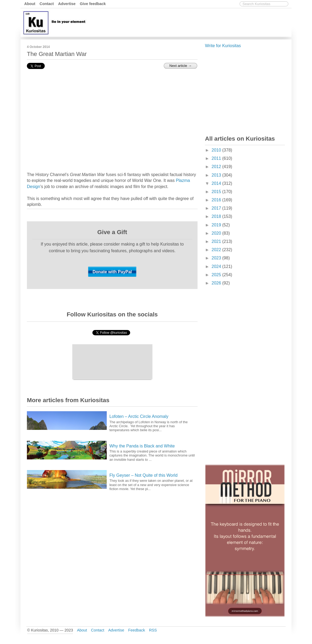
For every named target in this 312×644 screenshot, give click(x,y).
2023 (217, 258)
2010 (217, 150)
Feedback (136, 630)
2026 (217, 283)
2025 (217, 275)
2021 (217, 241)
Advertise (67, 4)
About (30, 4)
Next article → (180, 66)
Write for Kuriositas (223, 46)
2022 (217, 250)
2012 (217, 167)
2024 (217, 266)
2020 (217, 233)
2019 (217, 225)
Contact (47, 4)
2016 (217, 200)
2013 (217, 175)
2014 (217, 183)
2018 (217, 216)
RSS (153, 630)
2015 (217, 192)
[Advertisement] (193, 22)
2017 (217, 208)
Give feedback (93, 4)
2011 (217, 158)
